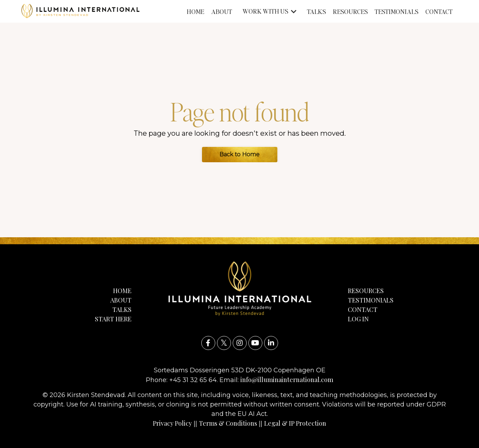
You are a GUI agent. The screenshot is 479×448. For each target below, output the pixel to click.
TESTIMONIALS (396, 11)
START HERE (113, 319)
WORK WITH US (270, 11)
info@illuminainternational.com (287, 380)
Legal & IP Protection (295, 423)
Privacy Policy (172, 423)
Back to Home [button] (240, 154)
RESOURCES (350, 11)
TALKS (316, 11)
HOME (195, 11)
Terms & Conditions (228, 423)
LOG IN (358, 319)
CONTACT (439, 11)
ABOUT (222, 11)
